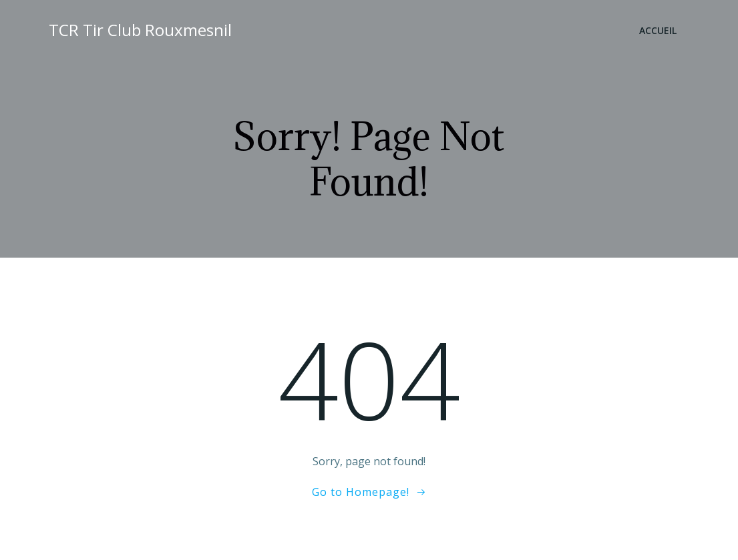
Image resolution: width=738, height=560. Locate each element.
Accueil (658, 30)
